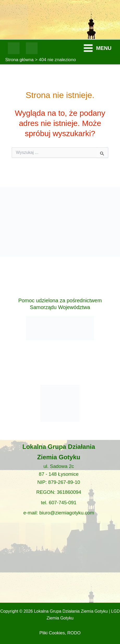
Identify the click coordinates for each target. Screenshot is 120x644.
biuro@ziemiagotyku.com (67, 513)
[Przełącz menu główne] (97, 48)
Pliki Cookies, (53, 633)
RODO (74, 633)
